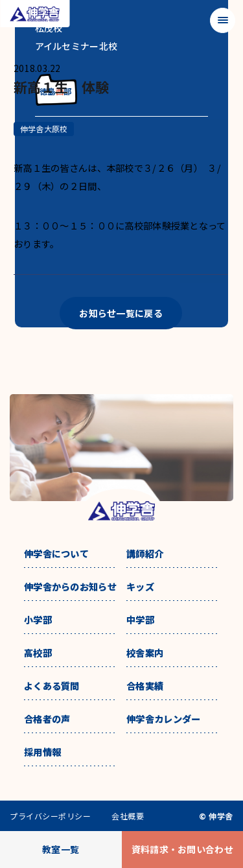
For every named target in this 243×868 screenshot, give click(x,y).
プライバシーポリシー (50, 816)
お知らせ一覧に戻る (121, 313)
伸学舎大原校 (44, 129)
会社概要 (128, 816)
